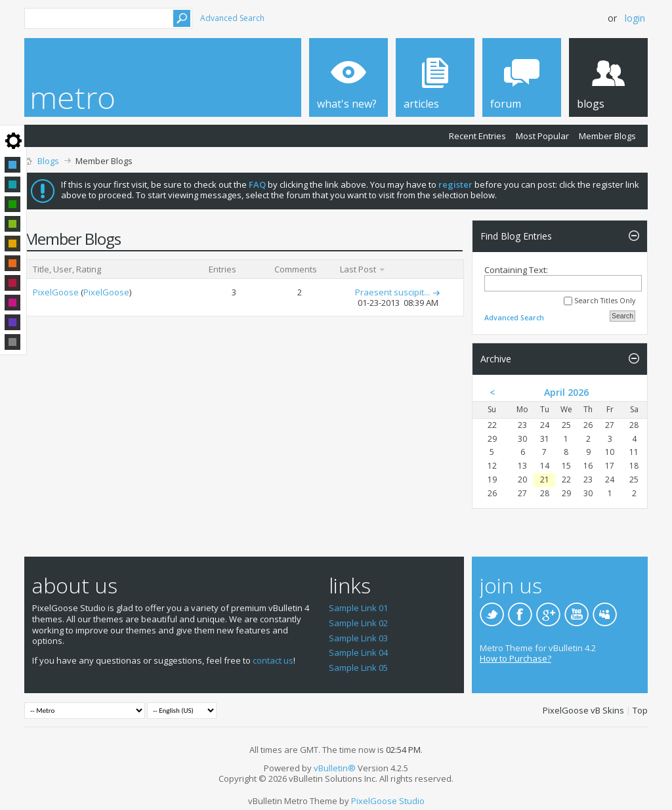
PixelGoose (56, 292)
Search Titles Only (599, 301)
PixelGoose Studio (388, 801)
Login (635, 18)
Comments (296, 269)
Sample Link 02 (358, 623)
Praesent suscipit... (392, 292)
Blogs (48, 161)
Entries (222, 269)
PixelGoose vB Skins (583, 710)
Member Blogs (607, 136)
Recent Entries (477, 136)
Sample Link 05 (358, 668)
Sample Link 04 (358, 652)
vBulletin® (335, 768)
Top (640, 710)
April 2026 (566, 392)
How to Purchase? (515, 658)
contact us (273, 660)
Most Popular (542, 136)
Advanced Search (232, 18)
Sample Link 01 (358, 608)
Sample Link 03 (358, 638)
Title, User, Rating (67, 269)
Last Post (363, 269)
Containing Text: (563, 278)
